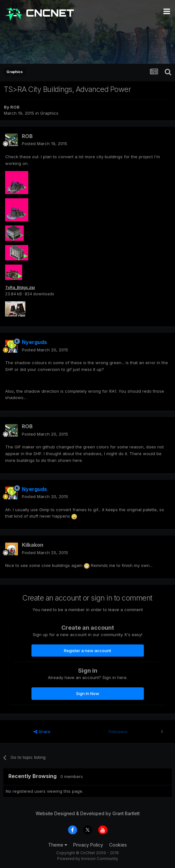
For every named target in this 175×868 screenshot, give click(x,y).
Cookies (118, 845)
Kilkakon (33, 545)
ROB (15, 107)
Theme (58, 845)
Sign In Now (88, 693)
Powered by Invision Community (88, 859)
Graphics (49, 113)
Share (42, 732)
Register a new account (87, 651)
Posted (44, 143)
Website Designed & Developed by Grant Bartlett (88, 813)
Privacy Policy (88, 845)
